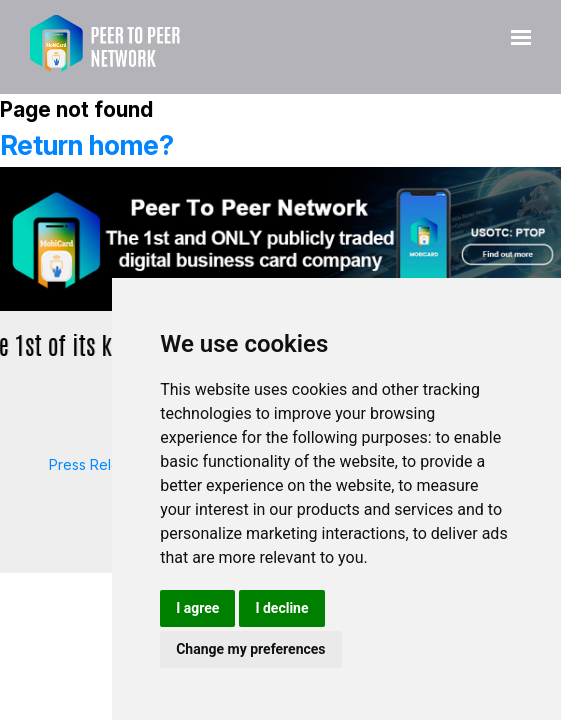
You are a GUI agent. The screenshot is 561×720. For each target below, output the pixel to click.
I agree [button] (197, 608)
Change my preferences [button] (250, 649)
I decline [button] (281, 608)
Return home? (87, 145)
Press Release (96, 464)
